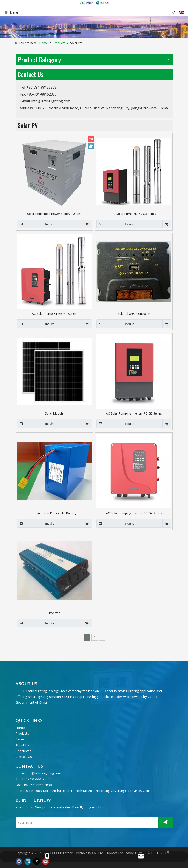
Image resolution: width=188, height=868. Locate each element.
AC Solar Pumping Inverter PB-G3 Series (134, 413)
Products (22, 733)
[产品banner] (94, 27)
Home (20, 728)
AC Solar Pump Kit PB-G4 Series (54, 313)
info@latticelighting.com (51, 101)
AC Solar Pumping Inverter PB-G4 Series (134, 513)
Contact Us (24, 757)
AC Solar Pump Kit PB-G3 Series (134, 214)
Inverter (54, 613)
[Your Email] (86, 823)
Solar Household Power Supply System (54, 214)
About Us (22, 745)
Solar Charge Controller (134, 313)
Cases (20, 739)
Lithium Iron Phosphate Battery (54, 513)
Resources (23, 751)
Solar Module (54, 413)
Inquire (36, 224)
